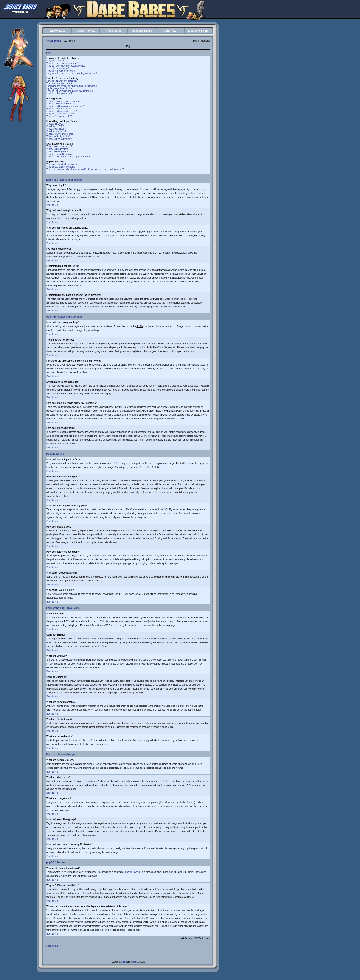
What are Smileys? (56, 129)
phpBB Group (134, 872)
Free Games (114, 31)
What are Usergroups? (58, 152)
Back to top (52, 205)
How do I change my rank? (60, 94)
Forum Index (53, 41)
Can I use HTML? (55, 126)
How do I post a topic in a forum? (63, 101)
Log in (196, 41)
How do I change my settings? (62, 81)
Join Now (170, 31)
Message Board (142, 31)
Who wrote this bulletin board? (62, 164)
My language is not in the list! (61, 88)
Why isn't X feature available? (61, 167)
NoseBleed (135, 962)
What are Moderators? (58, 149)
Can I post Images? (56, 131)
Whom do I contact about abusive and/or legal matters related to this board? (85, 169)
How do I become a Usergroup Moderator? (68, 157)
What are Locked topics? (59, 139)
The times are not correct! (59, 83)
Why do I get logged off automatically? (66, 66)
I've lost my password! (58, 68)
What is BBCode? (55, 124)
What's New (57, 31)
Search (72, 41)
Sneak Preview (85, 31)
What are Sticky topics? (58, 136)
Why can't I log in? (56, 61)
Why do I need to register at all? (63, 63)
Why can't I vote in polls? (59, 116)
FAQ (65, 41)
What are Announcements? (60, 134)
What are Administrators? (59, 147)
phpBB (124, 962)
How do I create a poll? (58, 109)
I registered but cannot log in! (61, 71)
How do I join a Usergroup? (60, 154)
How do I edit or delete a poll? (62, 111)
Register (206, 41)
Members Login (198, 31)
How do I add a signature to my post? (65, 106)
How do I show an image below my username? (70, 91)
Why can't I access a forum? (61, 114)
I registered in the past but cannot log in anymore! (72, 73)
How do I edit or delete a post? (62, 104)
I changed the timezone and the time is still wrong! (72, 86)
